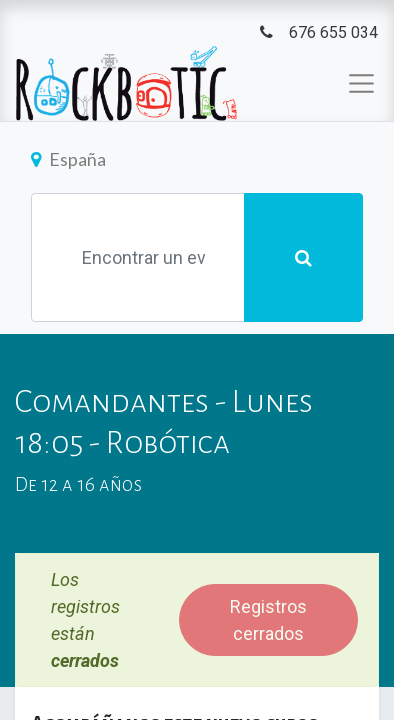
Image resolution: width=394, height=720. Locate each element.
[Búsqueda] (303, 257)
